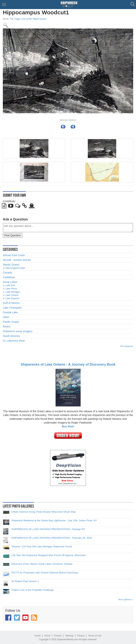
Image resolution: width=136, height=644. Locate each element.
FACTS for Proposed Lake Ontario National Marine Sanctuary (45, 573)
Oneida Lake (10, 312)
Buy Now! (68, 426)
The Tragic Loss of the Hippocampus (28, 19)
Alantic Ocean (11, 265)
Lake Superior (13, 298)
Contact (58, 636)
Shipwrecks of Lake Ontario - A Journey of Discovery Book (68, 364)
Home (38, 636)
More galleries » (126, 599)
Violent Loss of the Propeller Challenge (32, 590)
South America (11, 336)
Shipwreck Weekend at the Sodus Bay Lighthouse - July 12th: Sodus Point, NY (54, 521)
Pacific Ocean (11, 322)
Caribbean (9, 277)
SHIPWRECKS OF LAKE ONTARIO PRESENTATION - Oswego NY (48, 529)
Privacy (81, 636)
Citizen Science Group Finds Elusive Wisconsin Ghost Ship (43, 512)
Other (6, 317)
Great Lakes (10, 282)
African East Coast (14, 255)
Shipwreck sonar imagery (18, 331)
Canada (7, 273)
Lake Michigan (13, 292)
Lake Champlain (12, 308)
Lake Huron (11, 289)
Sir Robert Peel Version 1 (25, 581)
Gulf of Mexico (11, 303)
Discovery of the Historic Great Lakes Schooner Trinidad (42, 564)
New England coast (15, 268)
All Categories (127, 346)
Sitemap (69, 636)
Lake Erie (10, 285)
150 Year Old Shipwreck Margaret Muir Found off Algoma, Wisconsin (49, 555)
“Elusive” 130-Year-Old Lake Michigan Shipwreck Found (42, 547)
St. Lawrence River (14, 341)
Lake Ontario (12, 295)
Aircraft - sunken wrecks (17, 260)
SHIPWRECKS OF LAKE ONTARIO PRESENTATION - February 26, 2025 (52, 538)
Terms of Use (95, 636)
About (47, 636)
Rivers (7, 327)
